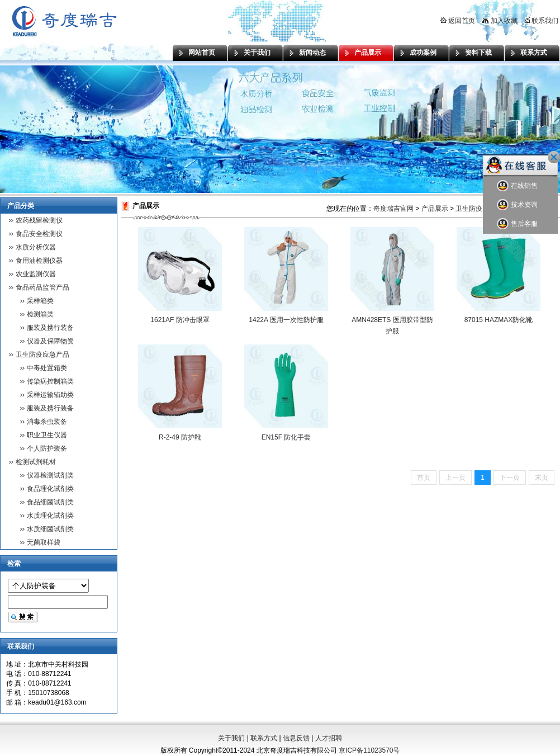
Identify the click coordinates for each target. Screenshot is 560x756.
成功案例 (423, 53)
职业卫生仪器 (47, 435)
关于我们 (257, 53)
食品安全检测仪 (39, 234)
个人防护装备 (47, 448)
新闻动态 (312, 53)
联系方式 (534, 53)
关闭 (554, 157)
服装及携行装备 (50, 328)
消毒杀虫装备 (47, 422)
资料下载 (478, 53)
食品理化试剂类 (50, 489)
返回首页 (458, 21)
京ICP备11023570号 (369, 750)
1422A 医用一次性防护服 (286, 320)
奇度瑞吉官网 (393, 209)
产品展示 (368, 53)
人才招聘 (329, 738)
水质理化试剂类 (50, 516)
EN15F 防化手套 (286, 437)
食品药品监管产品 (42, 287)
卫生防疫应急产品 (42, 355)
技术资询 (517, 205)
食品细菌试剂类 (50, 502)
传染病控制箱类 (50, 381)
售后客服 (517, 224)
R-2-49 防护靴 (180, 437)
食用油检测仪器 (39, 261)
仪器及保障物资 (50, 341)
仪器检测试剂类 (50, 475)
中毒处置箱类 (47, 368)
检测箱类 (40, 314)
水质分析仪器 (36, 247)
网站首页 (202, 53)
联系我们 (542, 21)
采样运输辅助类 (50, 395)
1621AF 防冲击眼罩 (180, 320)
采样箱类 (40, 301)
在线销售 (517, 186)
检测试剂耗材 (36, 462)
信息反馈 (296, 738)
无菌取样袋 (44, 542)
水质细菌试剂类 (50, 529)
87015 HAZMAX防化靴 (499, 320)
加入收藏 (500, 21)
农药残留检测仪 (39, 220)
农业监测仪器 (36, 274)
